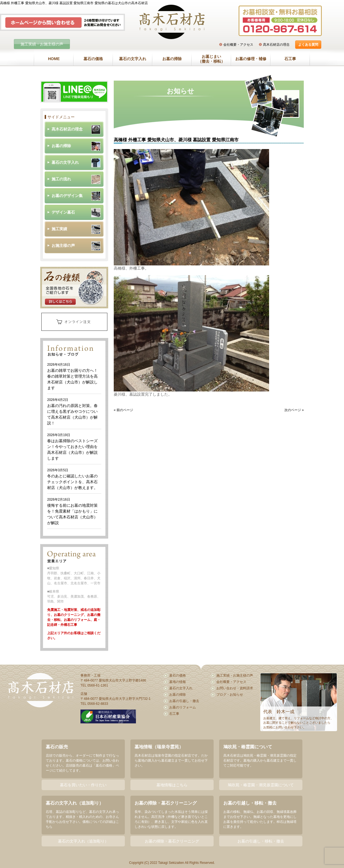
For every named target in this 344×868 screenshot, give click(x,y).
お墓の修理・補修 (251, 59)
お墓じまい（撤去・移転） (211, 59)
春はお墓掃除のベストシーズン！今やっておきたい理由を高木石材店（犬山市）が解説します (72, 447)
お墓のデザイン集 (67, 196)
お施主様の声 (63, 245)
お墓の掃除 (172, 59)
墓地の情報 (178, 682)
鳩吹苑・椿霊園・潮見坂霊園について (261, 785)
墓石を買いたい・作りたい (83, 785)
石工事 (290, 59)
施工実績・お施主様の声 (42, 44)
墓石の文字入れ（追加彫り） (83, 841)
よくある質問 (308, 45)
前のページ (125, 410)
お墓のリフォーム (183, 707)
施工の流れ (61, 179)
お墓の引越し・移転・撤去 (261, 841)
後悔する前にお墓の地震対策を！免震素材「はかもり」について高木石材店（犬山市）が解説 (72, 511)
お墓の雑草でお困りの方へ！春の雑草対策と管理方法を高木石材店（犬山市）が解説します (72, 376)
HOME (54, 59)
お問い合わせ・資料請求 (235, 688)
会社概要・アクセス (238, 45)
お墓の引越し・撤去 (184, 701)
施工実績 (59, 229)
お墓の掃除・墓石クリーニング (172, 841)
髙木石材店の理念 (276, 45)
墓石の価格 (93, 59)
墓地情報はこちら (172, 785)
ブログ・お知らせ (230, 695)
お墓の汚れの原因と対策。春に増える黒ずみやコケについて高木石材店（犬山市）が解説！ (72, 412)
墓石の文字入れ (133, 59)
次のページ (293, 410)
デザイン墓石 (63, 212)
